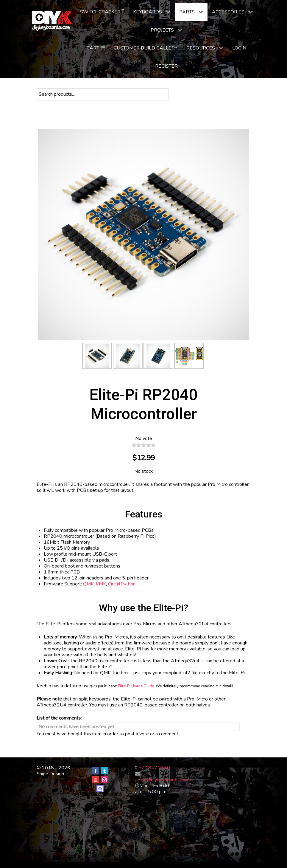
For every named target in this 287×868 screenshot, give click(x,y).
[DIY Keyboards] (52, 21)
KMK (101, 584)
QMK (88, 584)
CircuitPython (122, 584)
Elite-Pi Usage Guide (136, 686)
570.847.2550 (154, 768)
